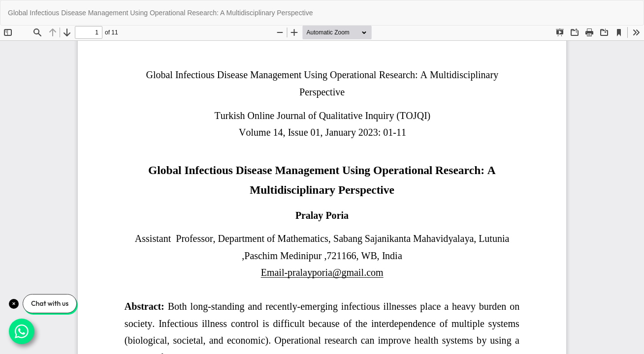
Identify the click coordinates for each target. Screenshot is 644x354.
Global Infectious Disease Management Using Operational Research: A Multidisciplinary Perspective (160, 13)
